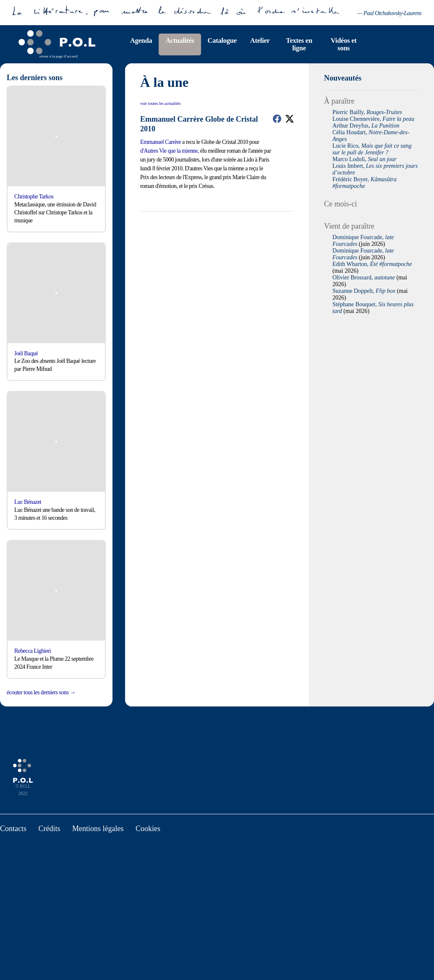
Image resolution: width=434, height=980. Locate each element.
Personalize (263, 518)
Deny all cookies (207, 518)
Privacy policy (304, 518)
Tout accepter (142, 518)
